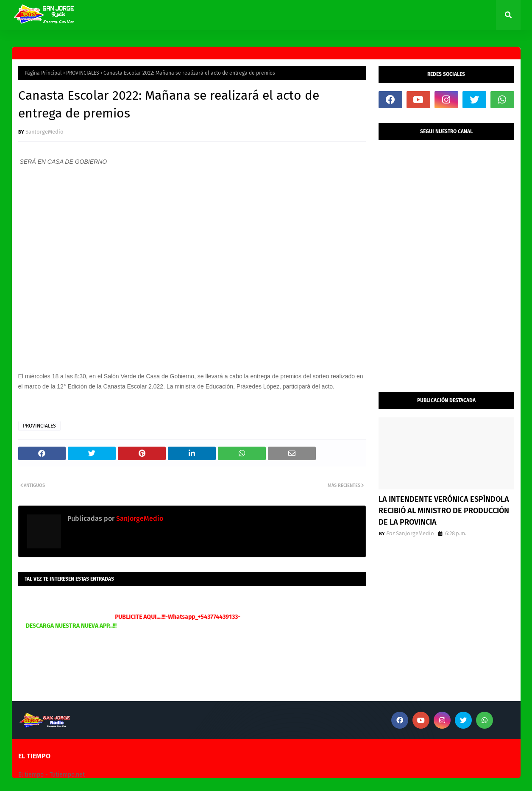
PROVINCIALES (83, 73)
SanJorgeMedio (45, 132)
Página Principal (43, 73)
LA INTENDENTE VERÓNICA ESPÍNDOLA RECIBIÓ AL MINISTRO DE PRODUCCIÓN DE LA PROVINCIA (444, 511)
